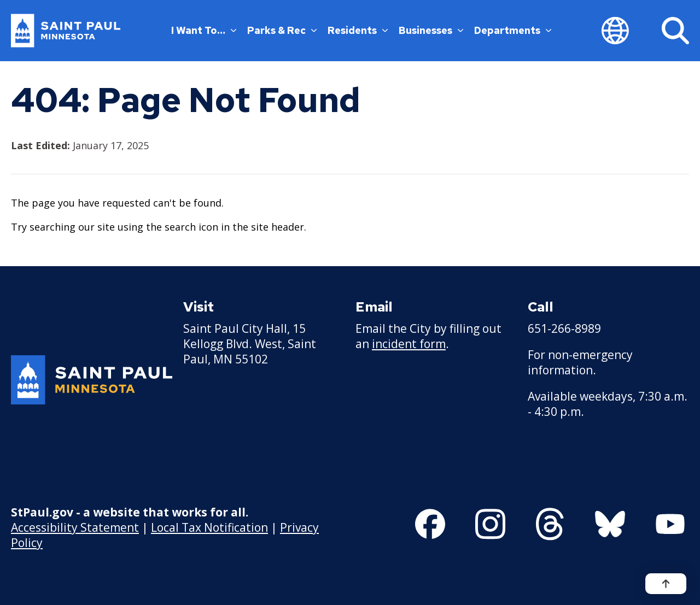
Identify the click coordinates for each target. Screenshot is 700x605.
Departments (513, 30)
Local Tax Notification (209, 527)
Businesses (431, 30)
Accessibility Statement (75, 527)
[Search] (675, 31)
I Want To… (204, 30)
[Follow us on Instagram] (490, 524)
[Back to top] (666, 584)
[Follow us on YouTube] (670, 524)
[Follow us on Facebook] (430, 524)
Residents (358, 30)
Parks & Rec (282, 30)
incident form (409, 344)
